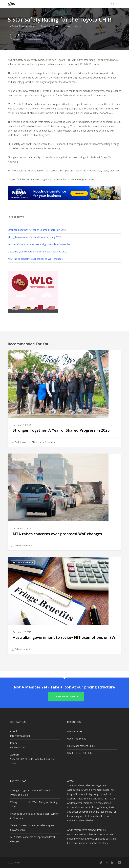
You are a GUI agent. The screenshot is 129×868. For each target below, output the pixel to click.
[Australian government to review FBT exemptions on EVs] (64, 606)
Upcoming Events (77, 739)
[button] (119, 4)
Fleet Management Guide (81, 746)
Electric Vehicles (23, 562)
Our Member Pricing (66, 697)
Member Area (75, 731)
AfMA (16, 355)
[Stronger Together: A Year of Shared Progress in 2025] (64, 398)
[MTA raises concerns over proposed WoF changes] (64, 502)
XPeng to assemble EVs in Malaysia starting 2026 (34, 237)
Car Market (20, 459)
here (117, 171)
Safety (77, 26)
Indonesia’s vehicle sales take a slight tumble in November (39, 244)
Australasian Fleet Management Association (34, 442)
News (68, 26)
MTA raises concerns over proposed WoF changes (35, 259)
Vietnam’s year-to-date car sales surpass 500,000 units (37, 252)
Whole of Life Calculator (80, 753)
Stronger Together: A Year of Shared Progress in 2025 (37, 230)
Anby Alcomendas (23, 26)
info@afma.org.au (20, 736)
